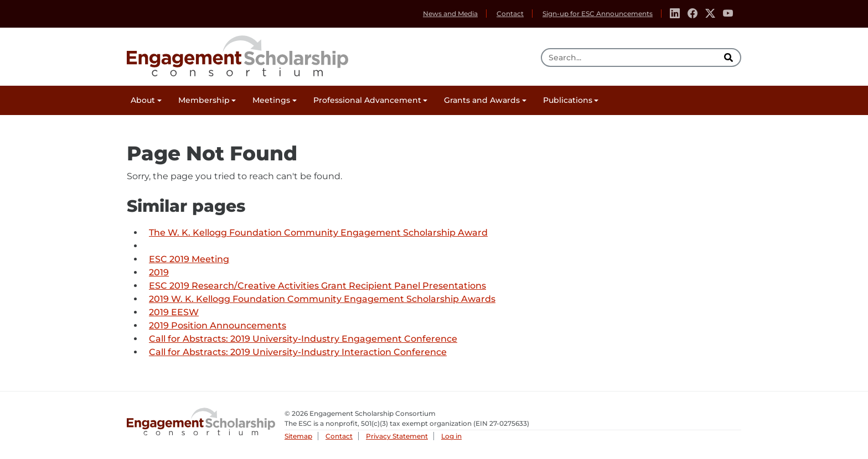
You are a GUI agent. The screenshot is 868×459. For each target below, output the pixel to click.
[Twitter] (710, 14)
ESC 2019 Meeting (189, 259)
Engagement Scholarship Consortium (237, 54)
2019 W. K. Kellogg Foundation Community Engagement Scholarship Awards (322, 299)
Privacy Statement (397, 436)
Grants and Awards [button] (482, 100)
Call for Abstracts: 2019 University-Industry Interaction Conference (298, 352)
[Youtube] (728, 14)
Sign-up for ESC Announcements (598, 14)
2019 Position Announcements (218, 325)
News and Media (450, 14)
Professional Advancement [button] (367, 100)
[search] (730, 58)
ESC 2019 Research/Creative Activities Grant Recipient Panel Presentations (317, 286)
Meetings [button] (271, 100)
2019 (159, 272)
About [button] (143, 100)
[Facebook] (693, 14)
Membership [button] (204, 100)
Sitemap (298, 436)
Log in (451, 436)
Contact (510, 14)
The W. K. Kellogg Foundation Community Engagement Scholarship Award (318, 233)
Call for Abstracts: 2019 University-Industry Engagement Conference (303, 339)
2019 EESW (174, 312)
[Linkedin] (675, 14)
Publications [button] (568, 100)
